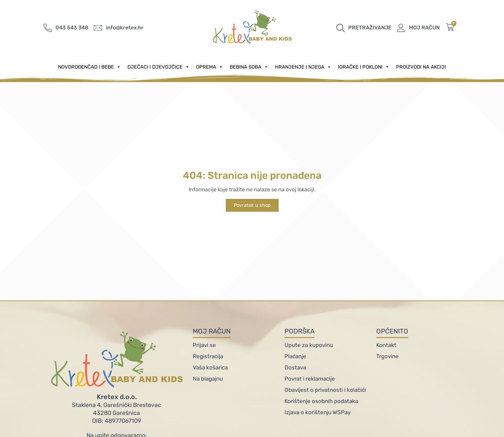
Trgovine (387, 356)
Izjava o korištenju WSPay (318, 412)
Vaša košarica (210, 367)
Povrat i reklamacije (310, 379)
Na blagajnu (208, 379)
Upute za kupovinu (309, 345)
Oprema (210, 67)
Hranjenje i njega (303, 67)
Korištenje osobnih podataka (321, 401)
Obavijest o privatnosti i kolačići (325, 390)
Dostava (295, 367)
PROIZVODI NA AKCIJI (421, 67)
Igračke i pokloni (364, 67)
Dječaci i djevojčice (158, 67)
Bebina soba (249, 67)
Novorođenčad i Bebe (89, 67)
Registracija (208, 356)
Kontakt (386, 345)
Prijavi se (204, 345)
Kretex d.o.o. (117, 397)
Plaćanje (295, 356)
